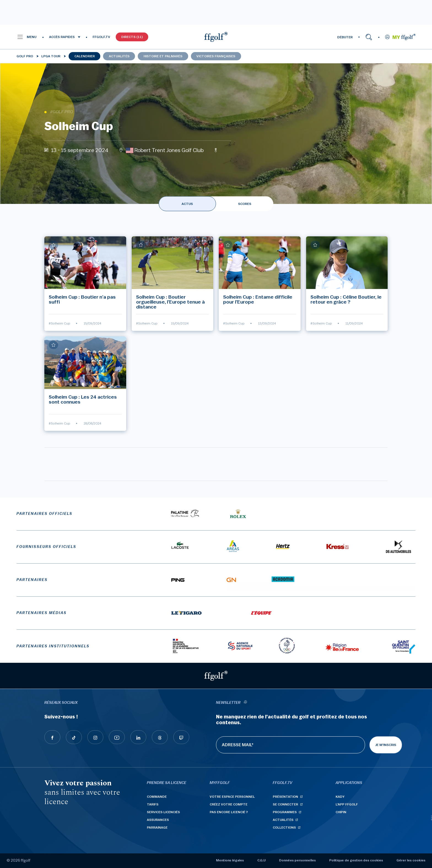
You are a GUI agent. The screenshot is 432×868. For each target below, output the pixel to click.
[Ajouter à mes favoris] (53, 245)
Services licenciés (163, 812)
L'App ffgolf (347, 804)
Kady (340, 797)
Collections (284, 828)
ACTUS (187, 204)
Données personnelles (297, 860)
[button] (27, 37)
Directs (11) (132, 37)
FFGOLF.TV (101, 37)
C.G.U (261, 860)
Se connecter (285, 804)
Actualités (119, 56)
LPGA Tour (51, 56)
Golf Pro (25, 56)
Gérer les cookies (411, 860)
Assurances (158, 820)
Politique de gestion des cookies (356, 860)
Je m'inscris (386, 745)
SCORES (245, 204)
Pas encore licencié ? (229, 812)
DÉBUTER (345, 37)
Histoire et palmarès (163, 56)
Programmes (285, 812)
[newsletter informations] (245, 703)
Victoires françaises (216, 56)
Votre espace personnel (232, 797)
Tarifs (153, 804)
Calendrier (85, 56)
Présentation (285, 797)
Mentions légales (230, 860)
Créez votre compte (229, 804)
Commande (157, 797)
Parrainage (157, 828)
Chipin (341, 812)
